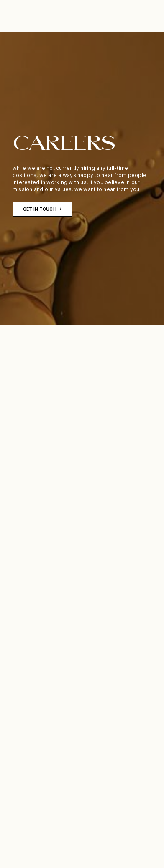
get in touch (40, 209)
